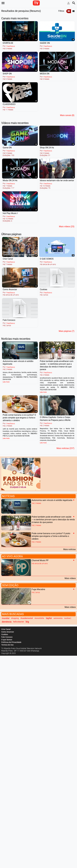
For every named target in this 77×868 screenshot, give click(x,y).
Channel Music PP (40, 561)
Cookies (44, 289)
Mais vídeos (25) (67, 227)
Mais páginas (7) (67, 331)
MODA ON (45, 74)
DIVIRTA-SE (8, 43)
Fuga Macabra (38, 589)
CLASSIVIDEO (9, 104)
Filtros (61, 11)
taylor (49, 618)
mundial (6, 618)
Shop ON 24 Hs (47, 148)
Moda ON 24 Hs (10, 180)
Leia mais (6, 382)
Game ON (7, 148)
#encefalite (39, 618)
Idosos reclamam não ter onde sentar (57, 180)
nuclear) (68, 618)
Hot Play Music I (10, 213)
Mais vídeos (70, 578)
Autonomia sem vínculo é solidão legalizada (52, 500)
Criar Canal (8, 259)
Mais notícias (70, 549)
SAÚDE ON (45, 43)
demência (7, 622)
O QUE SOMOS (47, 259)
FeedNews (11, 46)
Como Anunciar (10, 289)
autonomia (58, 618)
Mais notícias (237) (65, 448)
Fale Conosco (9, 320)
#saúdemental (27, 618)
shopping (15, 618)
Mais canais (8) (67, 115)
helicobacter (19, 622)
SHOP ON (7, 74)
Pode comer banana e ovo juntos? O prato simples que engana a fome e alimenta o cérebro (19, 418)
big (27, 622)
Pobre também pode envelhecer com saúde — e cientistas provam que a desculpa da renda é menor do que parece (53, 520)
